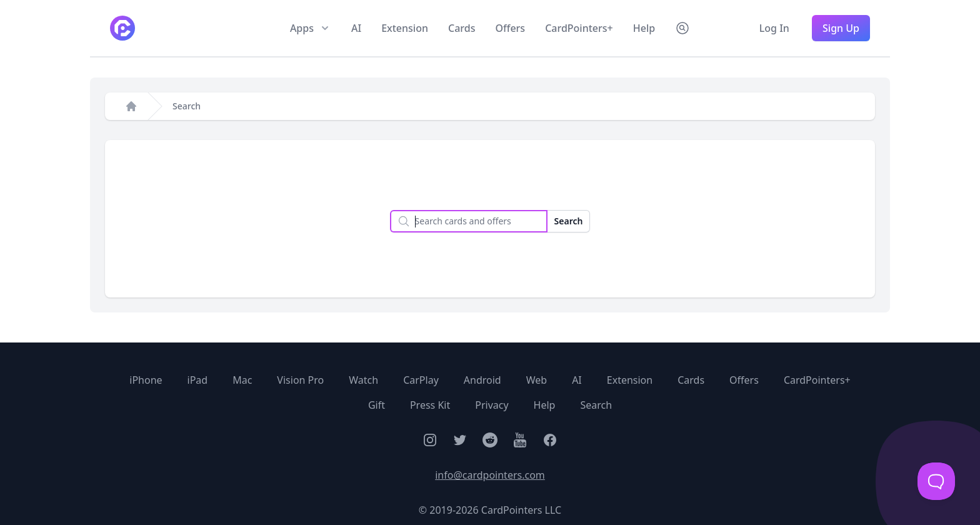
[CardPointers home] (122, 28)
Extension (405, 28)
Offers (510, 28)
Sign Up (841, 28)
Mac (242, 380)
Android (482, 380)
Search (187, 106)
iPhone (146, 380)
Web (537, 380)
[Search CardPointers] (682, 28)
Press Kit (430, 405)
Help (644, 28)
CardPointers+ (579, 28)
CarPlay (421, 380)
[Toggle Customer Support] (936, 481)
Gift (377, 405)
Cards (462, 28)
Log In (776, 28)
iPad (198, 380)
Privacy (492, 405)
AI (356, 28)
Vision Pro (300, 380)
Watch (363, 380)
